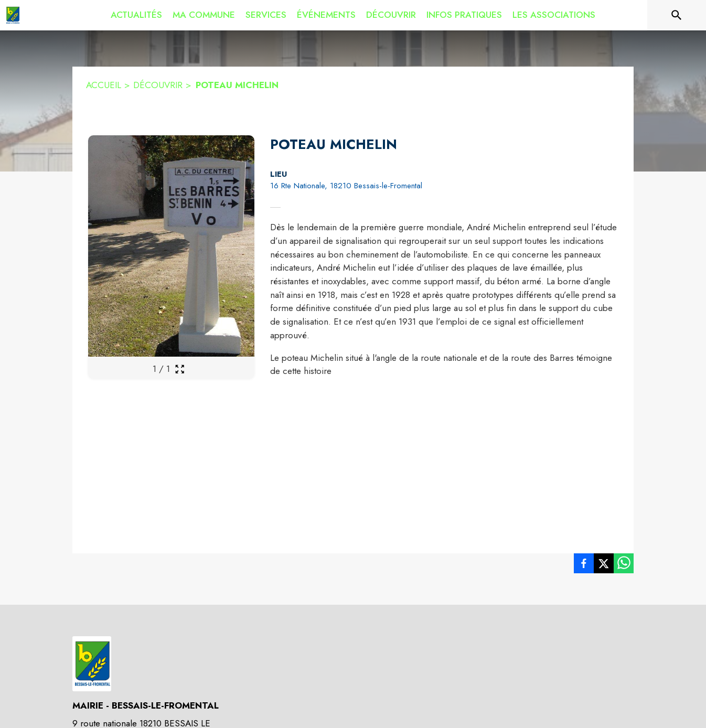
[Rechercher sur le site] (677, 15)
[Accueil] (13, 15)
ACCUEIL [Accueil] (104, 85)
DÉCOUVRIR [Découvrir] (158, 85)
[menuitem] (136, 15)
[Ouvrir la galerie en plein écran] (180, 369)
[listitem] (584, 565)
